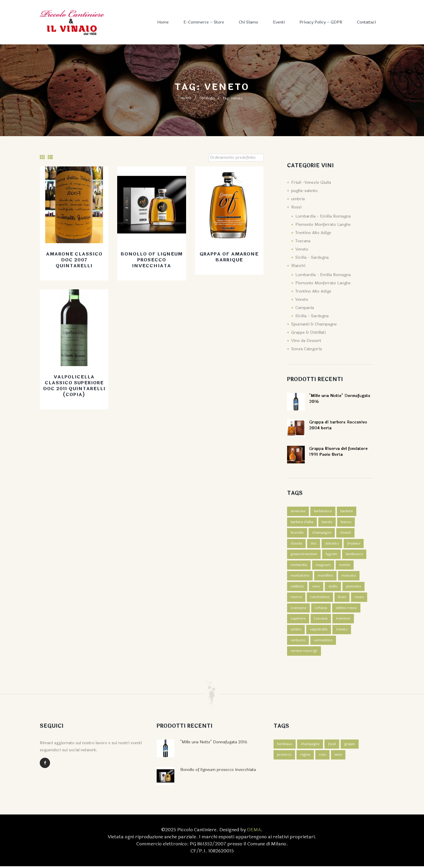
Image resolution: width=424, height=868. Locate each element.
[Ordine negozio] (236, 158)
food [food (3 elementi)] (332, 746)
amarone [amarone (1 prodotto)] (298, 511)
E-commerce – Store (204, 22)
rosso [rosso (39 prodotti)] (359, 598)
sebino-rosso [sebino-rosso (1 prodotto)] (346, 609)
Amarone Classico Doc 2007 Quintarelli (74, 260)
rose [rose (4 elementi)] (323, 757)
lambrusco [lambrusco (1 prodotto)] (354, 555)
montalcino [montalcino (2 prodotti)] (300, 577)
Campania (305, 308)
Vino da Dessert (306, 341)
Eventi (279, 22)
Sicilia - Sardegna (312, 257)
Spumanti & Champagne (314, 324)
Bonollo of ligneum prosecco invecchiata (151, 260)
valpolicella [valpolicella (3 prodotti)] (319, 631)
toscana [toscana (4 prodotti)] (321, 620)
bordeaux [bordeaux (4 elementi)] (285, 746)
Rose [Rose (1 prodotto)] (342, 598)
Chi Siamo (249, 22)
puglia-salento (304, 191)
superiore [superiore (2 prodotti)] (298, 620)
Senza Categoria (307, 349)
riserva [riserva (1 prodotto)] (296, 598)
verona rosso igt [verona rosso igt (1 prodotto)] (304, 653)
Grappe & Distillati (308, 332)
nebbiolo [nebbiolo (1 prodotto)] (297, 587)
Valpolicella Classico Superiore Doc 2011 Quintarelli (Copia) (74, 386)
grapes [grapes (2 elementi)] (350, 746)
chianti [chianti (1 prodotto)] (345, 533)
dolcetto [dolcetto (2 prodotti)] (332, 544)
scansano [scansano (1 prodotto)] (298, 609)
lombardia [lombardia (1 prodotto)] (299, 566)
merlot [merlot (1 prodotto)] (345, 566)
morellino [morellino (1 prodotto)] (325, 577)
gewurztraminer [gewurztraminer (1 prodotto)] (304, 555)
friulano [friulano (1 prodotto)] (354, 544)
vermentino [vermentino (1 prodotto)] (323, 642)
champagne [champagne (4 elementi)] (310, 746)
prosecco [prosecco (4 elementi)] (284, 757)
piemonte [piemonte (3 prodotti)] (353, 587)
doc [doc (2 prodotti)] (314, 544)
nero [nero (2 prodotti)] (316, 587)
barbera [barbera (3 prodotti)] (347, 511)
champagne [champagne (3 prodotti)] (322, 533)
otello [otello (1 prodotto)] (333, 587)
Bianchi (298, 266)
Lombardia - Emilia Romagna (323, 216)
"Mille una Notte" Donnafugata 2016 (214, 744)
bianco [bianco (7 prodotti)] (346, 522)
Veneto (302, 249)
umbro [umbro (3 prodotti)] (296, 631)
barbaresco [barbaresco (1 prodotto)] (323, 511)
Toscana (303, 241)
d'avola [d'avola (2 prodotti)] (296, 544)
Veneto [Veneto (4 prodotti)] (342, 631)
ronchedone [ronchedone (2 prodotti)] (320, 598)
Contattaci (366, 22)
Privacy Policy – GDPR (321, 22)
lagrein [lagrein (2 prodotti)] (331, 555)
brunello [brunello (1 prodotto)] (297, 533)
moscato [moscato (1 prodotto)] (349, 577)
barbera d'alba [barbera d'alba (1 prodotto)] (302, 522)
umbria (298, 199)
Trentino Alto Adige (313, 233)
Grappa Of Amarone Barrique (229, 257)
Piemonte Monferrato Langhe (323, 224)
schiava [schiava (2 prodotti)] (321, 609)
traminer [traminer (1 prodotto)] (343, 620)
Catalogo (207, 98)
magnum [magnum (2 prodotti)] (323, 566)
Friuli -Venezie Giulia (311, 182)
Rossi (296, 207)
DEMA (254, 831)
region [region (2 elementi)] (305, 757)
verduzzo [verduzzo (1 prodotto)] (298, 642)
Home (163, 22)
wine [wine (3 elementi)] (338, 757)
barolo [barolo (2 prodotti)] (327, 522)
